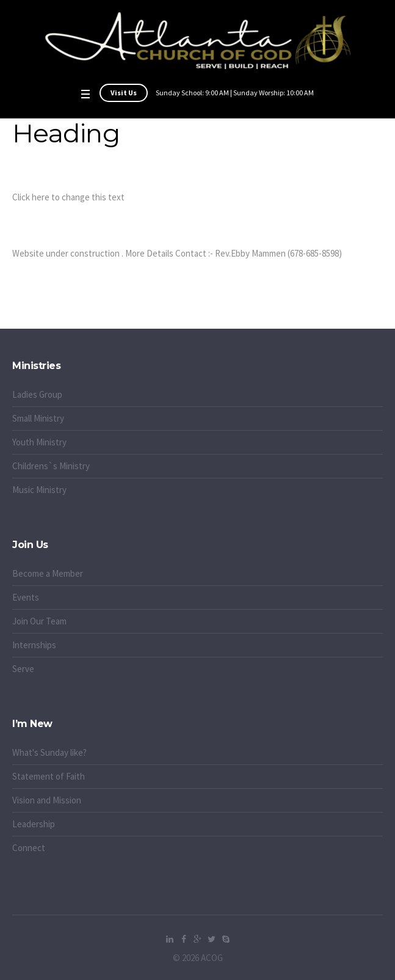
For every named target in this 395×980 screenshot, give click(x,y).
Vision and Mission (47, 800)
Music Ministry (39, 490)
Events (26, 597)
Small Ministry (38, 418)
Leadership (34, 824)
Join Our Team (39, 621)
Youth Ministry (39, 442)
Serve (23, 669)
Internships (34, 645)
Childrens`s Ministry (51, 466)
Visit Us (124, 93)
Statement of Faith (49, 776)
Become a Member (48, 573)
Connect (29, 848)
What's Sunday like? (49, 752)
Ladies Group (37, 394)
